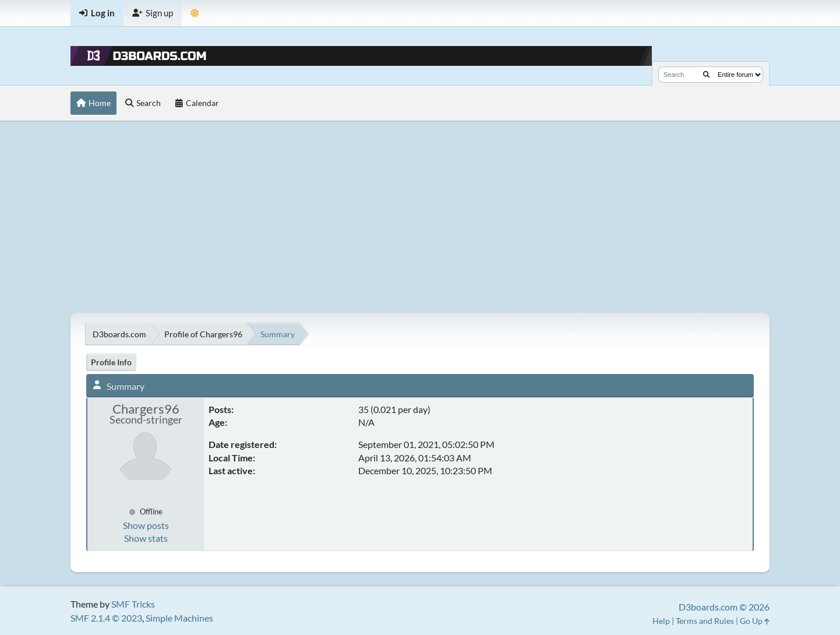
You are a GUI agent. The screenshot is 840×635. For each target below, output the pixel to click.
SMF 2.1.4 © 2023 (106, 618)
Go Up (755, 621)
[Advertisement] (420, 217)
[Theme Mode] (195, 13)
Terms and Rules (705, 621)
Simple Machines (179, 618)
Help (661, 621)
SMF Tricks (133, 604)
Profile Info (111, 362)
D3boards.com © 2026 (724, 607)
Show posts (146, 525)
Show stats (146, 538)
